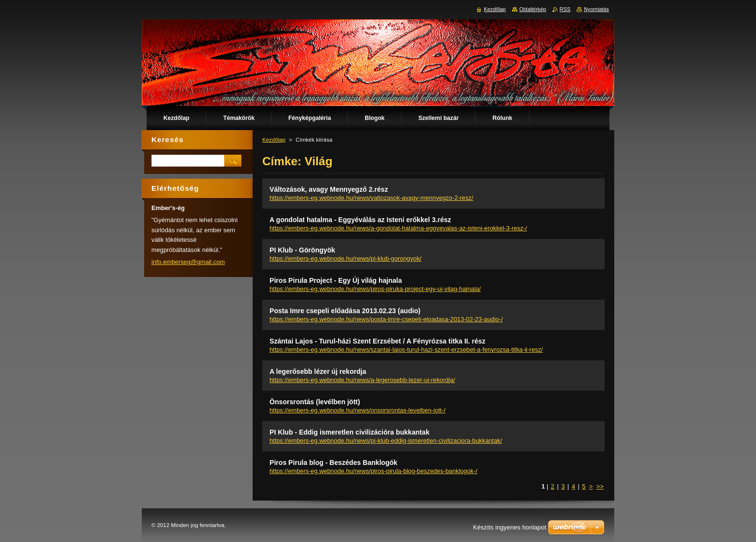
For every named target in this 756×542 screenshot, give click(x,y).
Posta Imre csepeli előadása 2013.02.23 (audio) (345, 311)
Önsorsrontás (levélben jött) (315, 402)
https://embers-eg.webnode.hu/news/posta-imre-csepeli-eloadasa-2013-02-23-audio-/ (386, 319)
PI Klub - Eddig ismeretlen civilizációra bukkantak (350, 432)
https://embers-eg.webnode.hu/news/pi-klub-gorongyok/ (345, 258)
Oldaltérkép (533, 9)
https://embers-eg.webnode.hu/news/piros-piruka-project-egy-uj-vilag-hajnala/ (375, 289)
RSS (565, 9)
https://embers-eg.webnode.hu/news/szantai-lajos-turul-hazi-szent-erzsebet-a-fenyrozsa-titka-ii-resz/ (406, 350)
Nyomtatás (596, 9)
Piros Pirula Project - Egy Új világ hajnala (336, 280)
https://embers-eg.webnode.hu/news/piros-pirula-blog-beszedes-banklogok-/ (373, 471)
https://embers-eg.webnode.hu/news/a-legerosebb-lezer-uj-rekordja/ (362, 380)
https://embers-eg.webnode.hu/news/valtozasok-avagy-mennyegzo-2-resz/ (371, 198)
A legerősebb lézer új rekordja (318, 371)
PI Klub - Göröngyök (302, 250)
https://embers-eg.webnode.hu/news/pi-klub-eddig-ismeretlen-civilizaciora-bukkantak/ (386, 441)
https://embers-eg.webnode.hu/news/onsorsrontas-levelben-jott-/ (358, 410)
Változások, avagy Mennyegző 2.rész (329, 189)
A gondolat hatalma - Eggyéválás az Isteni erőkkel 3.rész (360, 220)
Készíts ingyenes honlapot (510, 527)
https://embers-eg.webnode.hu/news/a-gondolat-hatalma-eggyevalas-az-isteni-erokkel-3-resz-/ (398, 228)
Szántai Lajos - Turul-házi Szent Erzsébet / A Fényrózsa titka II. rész (378, 341)
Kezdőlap (274, 140)
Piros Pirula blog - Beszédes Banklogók (333, 463)
